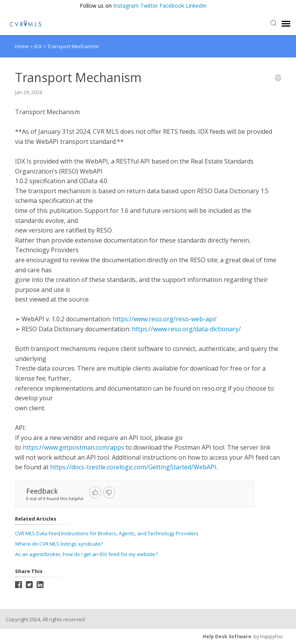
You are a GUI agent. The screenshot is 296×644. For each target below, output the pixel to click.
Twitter (149, 6)
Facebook (172, 6)
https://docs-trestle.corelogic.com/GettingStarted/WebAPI (133, 467)
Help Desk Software (227, 636)
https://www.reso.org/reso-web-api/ (165, 319)
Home (22, 46)
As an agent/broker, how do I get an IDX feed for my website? (86, 554)
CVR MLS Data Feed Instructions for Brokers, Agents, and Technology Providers (107, 533)
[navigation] (286, 24)
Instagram (126, 6)
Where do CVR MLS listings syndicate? (59, 544)
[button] (289, 6)
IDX (39, 46)
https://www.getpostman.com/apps (73, 447)
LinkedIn (196, 6)
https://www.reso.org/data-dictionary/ (186, 329)
